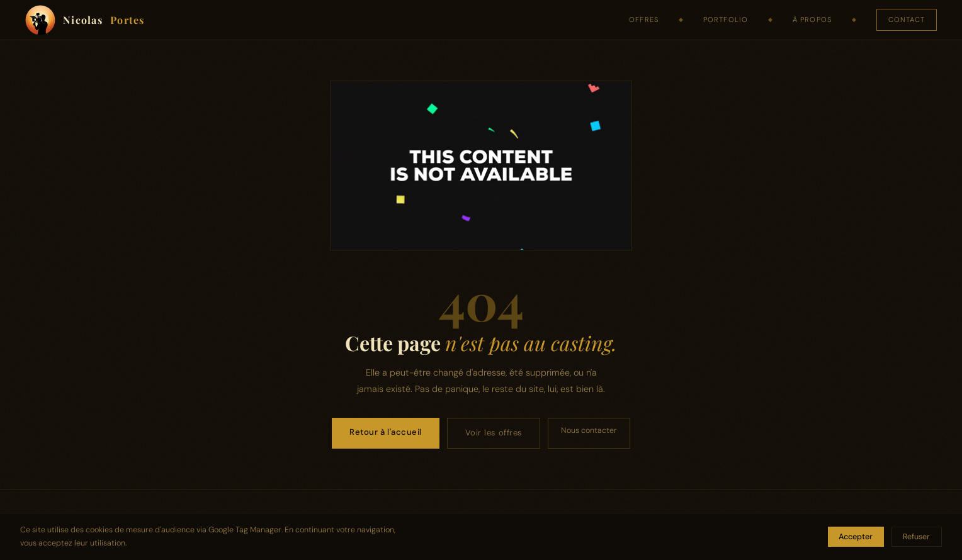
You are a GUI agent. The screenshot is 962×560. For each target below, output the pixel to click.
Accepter (856, 537)
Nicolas (85, 20)
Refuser (916, 537)
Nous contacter (589, 430)
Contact (907, 20)
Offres (644, 20)
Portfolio (726, 20)
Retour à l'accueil (385, 432)
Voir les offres (494, 433)
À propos (812, 20)
